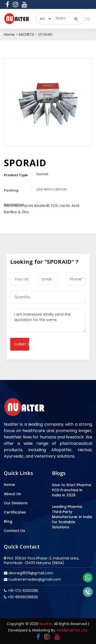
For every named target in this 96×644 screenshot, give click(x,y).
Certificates (15, 512)
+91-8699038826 (22, 597)
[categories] (44, 19)
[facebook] (7, 4)
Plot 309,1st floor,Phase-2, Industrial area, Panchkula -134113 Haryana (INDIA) (41, 560)
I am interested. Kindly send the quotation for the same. (48, 321)
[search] (76, 19)
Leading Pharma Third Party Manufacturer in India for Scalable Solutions (72, 517)
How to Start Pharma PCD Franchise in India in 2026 (72, 490)
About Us (12, 494)
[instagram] (15, 4)
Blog (8, 521)
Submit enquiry (22, 344)
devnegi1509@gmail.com (30, 573)
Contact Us (14, 531)
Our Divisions (16, 503)
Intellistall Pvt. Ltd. (72, 630)
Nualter (46, 624)
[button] (87, 17)
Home (9, 34)
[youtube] (24, 4)
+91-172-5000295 (22, 591)
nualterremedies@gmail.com (34, 579)
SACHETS (26, 34)
